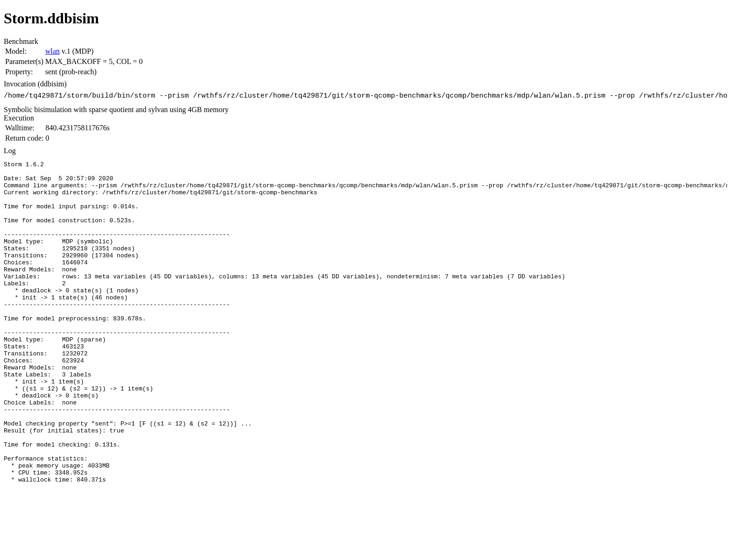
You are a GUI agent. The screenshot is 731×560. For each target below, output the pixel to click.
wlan (53, 51)
